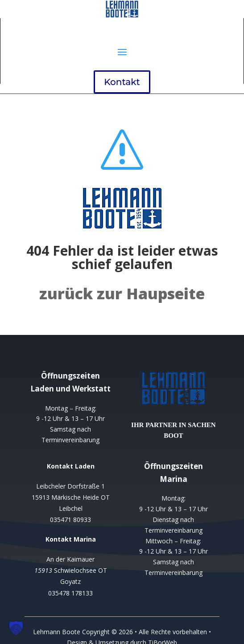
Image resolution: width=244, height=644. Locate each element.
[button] (16, 628)
